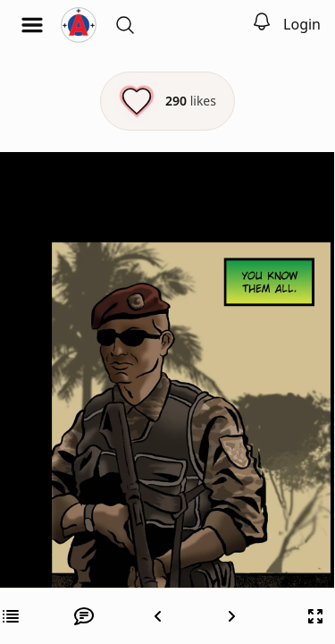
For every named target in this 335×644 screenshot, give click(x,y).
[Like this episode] (167, 101)
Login (302, 24)
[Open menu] (32, 25)
